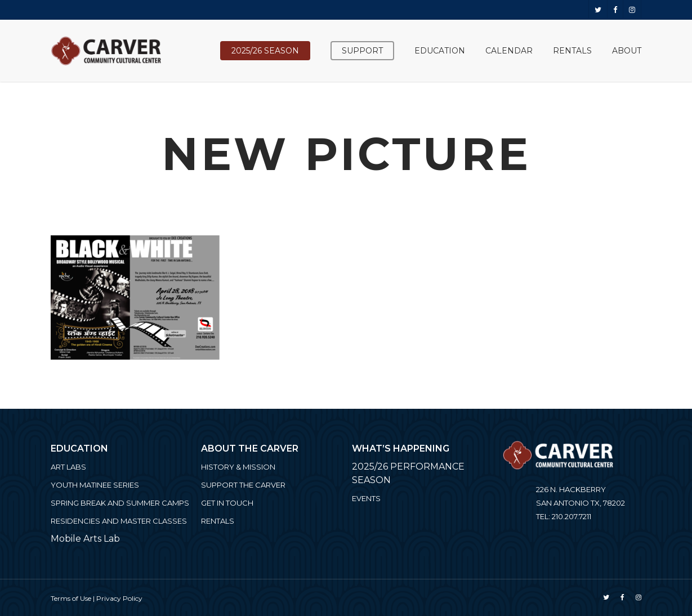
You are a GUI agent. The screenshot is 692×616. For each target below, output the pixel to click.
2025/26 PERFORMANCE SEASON (408, 473)
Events (366, 498)
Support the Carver (243, 485)
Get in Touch (227, 503)
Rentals (218, 521)
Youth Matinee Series (95, 485)
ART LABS (68, 467)
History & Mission (238, 467)
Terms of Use (71, 598)
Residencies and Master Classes (119, 521)
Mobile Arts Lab (85, 539)
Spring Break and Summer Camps (120, 503)
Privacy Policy (119, 598)
